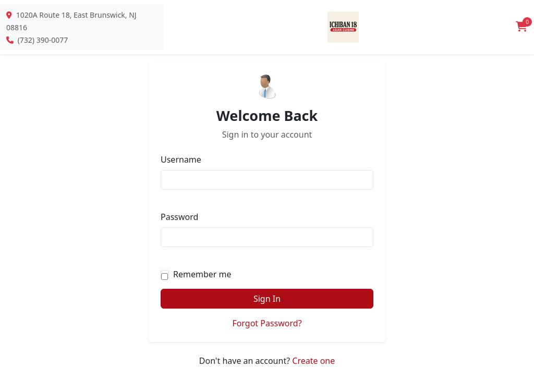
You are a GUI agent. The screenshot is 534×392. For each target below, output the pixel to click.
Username (181, 160)
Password (179, 217)
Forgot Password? (267, 323)
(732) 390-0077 (43, 40)
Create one (313, 361)
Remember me (202, 274)
